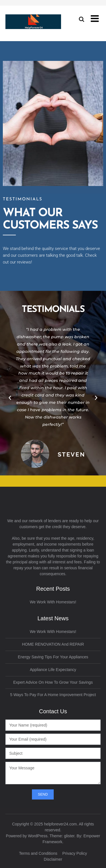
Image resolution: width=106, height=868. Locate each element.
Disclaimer (53, 859)
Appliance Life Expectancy (53, 670)
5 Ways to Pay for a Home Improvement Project (53, 695)
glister (69, 836)
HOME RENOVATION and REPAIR (53, 644)
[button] (10, 398)
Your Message (53, 773)
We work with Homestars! (53, 602)
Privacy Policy (75, 853)
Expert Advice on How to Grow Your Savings (53, 682)
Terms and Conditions (38, 853)
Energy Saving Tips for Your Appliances (53, 657)
